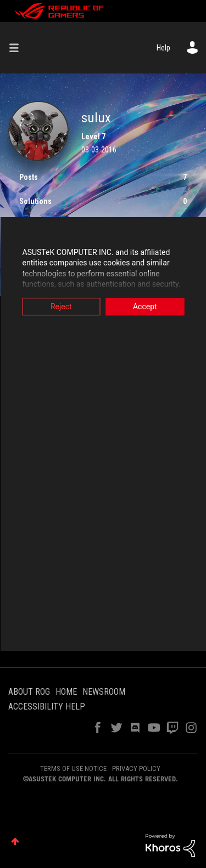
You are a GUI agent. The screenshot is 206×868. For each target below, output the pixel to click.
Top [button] (15, 841)
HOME (66, 692)
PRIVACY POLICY (136, 768)
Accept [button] (145, 307)
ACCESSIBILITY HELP (47, 707)
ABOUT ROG (29, 692)
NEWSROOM (104, 692)
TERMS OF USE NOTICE (73, 768)
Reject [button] (61, 307)
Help (163, 48)
